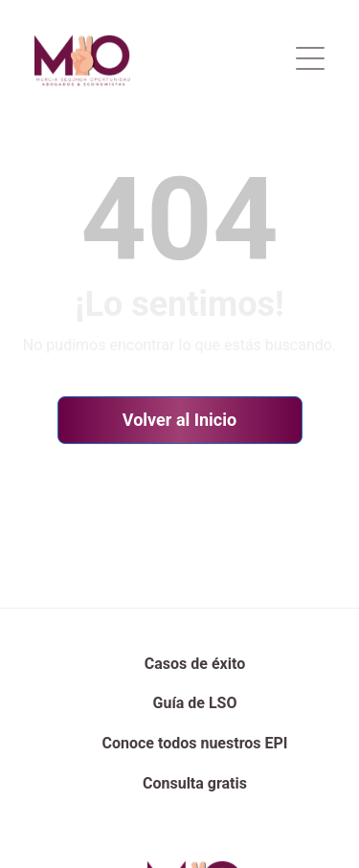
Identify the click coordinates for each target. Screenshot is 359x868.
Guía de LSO (195, 703)
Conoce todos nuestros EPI (195, 743)
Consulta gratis (195, 783)
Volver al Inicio (179, 420)
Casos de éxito (195, 664)
